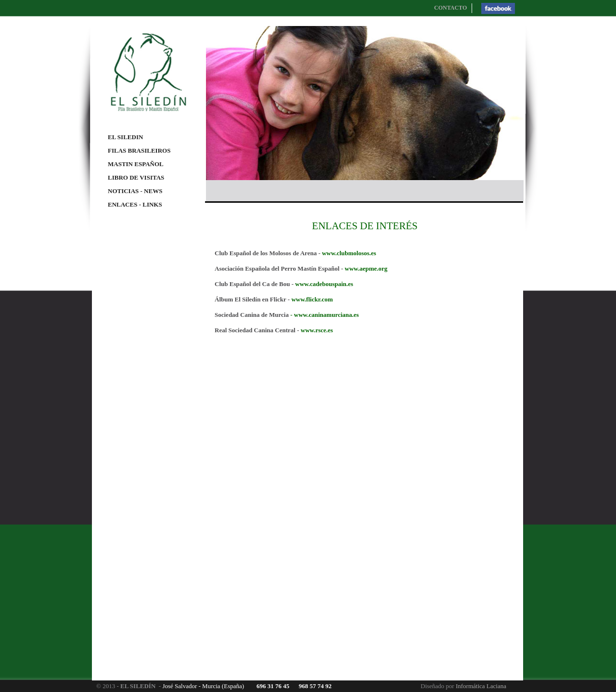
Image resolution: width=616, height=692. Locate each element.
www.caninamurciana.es (327, 315)
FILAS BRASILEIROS (139, 150)
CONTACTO (450, 8)
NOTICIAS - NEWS (135, 191)
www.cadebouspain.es (324, 284)
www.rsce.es (317, 330)
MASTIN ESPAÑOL (136, 164)
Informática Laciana (481, 686)
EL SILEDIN (125, 137)
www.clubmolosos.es (349, 253)
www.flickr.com (312, 299)
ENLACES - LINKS (135, 204)
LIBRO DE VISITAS (136, 177)
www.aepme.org (366, 268)
